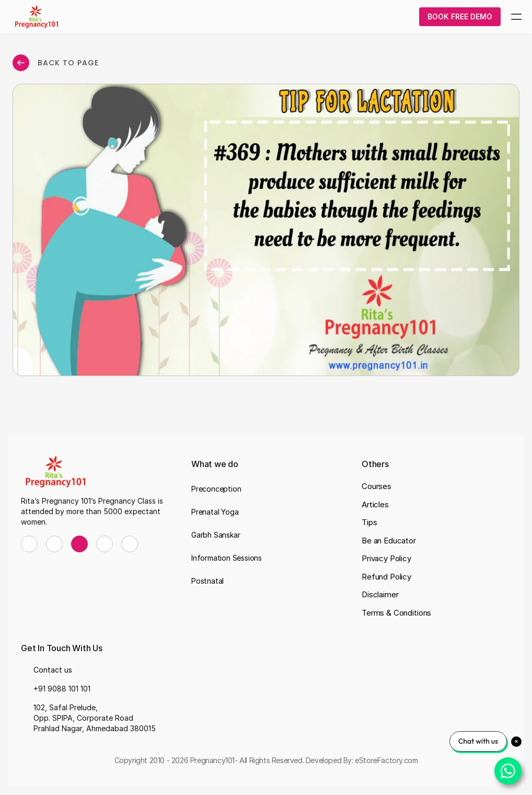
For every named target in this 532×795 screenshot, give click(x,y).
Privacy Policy (386, 558)
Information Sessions (227, 558)
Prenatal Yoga (215, 512)
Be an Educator (389, 541)
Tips (369, 522)
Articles (375, 504)
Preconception (216, 489)
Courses (377, 486)
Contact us (53, 670)
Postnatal (207, 581)
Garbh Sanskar (216, 535)
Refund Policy (386, 577)
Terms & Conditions (396, 613)
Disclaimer (380, 594)
